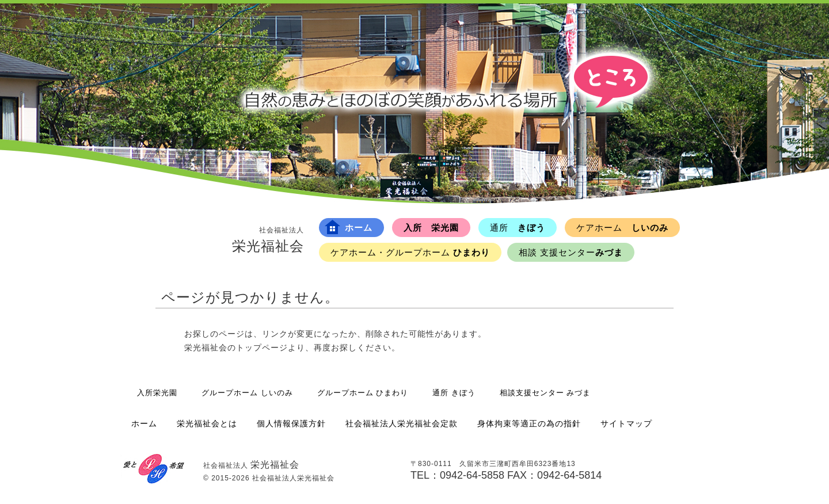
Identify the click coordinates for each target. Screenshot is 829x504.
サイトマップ (626, 423)
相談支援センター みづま (545, 393)
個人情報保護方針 (291, 423)
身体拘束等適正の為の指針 (529, 423)
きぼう (518, 228)
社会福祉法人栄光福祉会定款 (402, 423)
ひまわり (410, 252)
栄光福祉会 (268, 239)
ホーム (349, 227)
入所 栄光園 (431, 228)
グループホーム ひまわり (363, 393)
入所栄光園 (157, 393)
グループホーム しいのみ (247, 393)
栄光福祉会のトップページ (236, 348)
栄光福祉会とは (207, 423)
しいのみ (622, 228)
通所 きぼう (454, 393)
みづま (571, 252)
